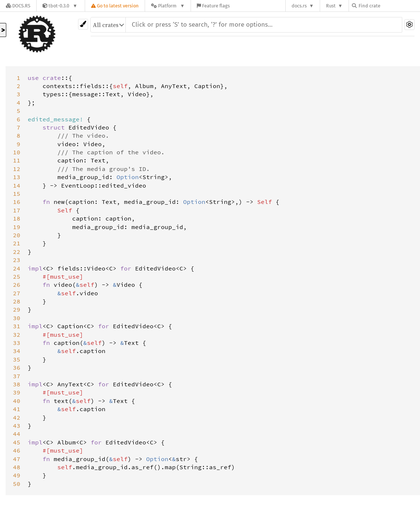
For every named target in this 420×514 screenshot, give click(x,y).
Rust (331, 6)
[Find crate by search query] (389, 6)
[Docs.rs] (18, 6)
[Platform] (168, 6)
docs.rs (299, 6)
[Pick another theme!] (83, 24)
